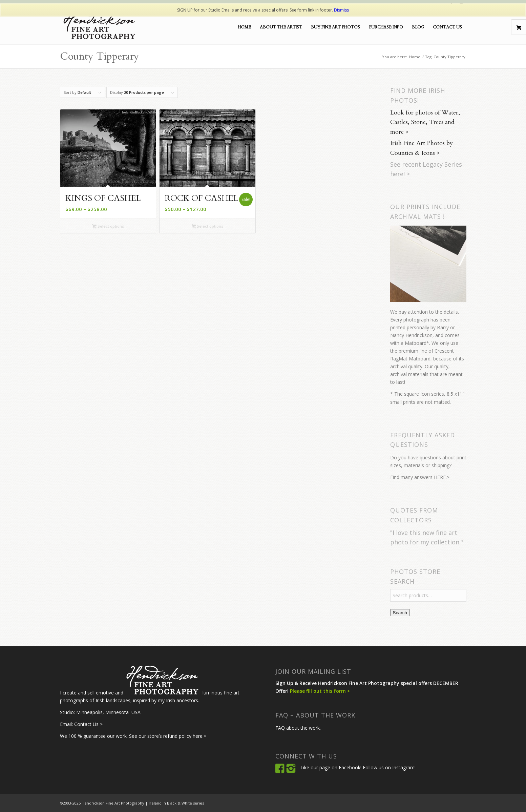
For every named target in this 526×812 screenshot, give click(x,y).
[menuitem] (244, 27)
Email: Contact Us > (81, 724)
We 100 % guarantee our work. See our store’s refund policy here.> (133, 736)
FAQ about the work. (298, 728)
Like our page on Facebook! (331, 767)
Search (400, 613)
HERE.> (442, 477)
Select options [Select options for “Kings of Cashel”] (108, 227)
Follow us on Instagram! (389, 767)
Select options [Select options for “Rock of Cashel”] (208, 227)
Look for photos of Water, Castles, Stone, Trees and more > (425, 122)
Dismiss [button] (341, 10)
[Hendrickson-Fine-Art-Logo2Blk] (99, 27)
